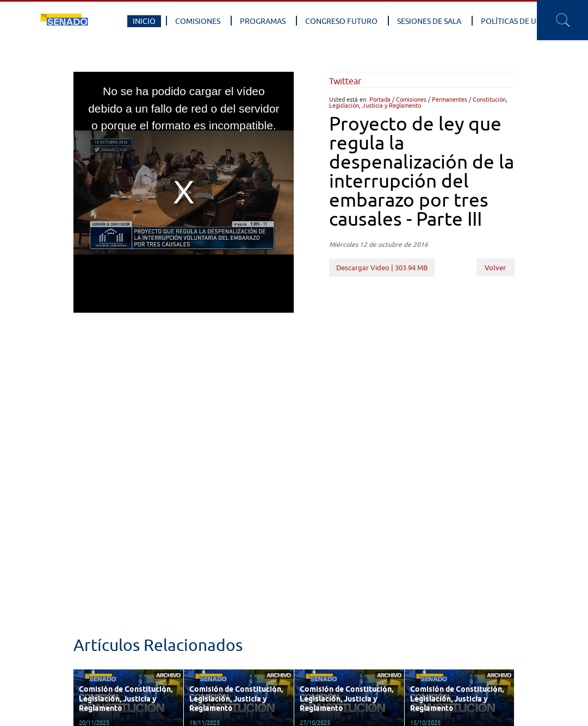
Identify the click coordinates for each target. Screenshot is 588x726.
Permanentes (450, 99)
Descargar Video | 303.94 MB (382, 268)
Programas (263, 21)
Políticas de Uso (513, 21)
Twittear (345, 81)
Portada (380, 99)
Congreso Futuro (341, 21)
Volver (495, 268)
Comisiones (198, 21)
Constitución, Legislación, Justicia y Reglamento (418, 102)
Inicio (144, 21)
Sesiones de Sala (429, 21)
